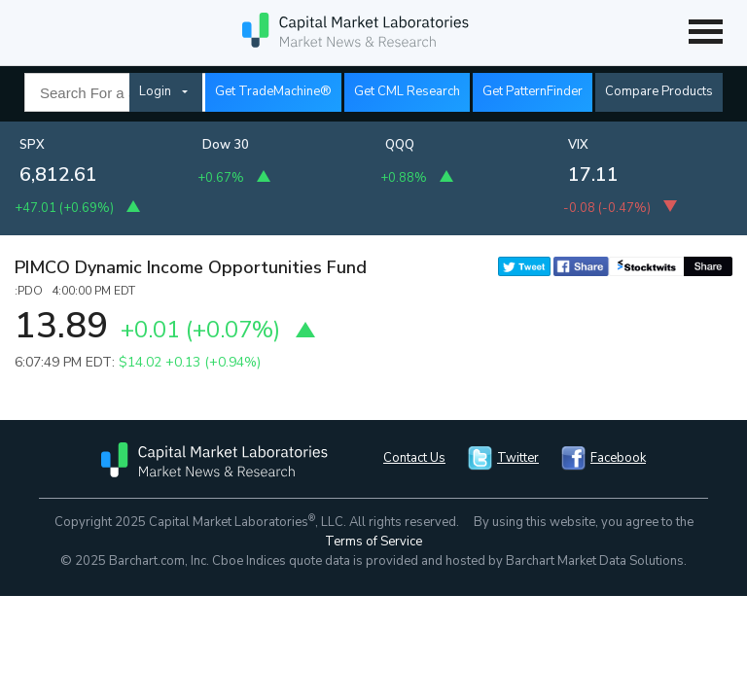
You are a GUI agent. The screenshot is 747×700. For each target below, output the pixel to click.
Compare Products (659, 91)
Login (155, 91)
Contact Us (414, 458)
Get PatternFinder (533, 91)
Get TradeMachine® (273, 91)
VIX (578, 145)
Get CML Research (407, 91)
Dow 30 (226, 145)
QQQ (400, 145)
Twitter (518, 458)
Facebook (618, 458)
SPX (32, 145)
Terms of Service (373, 542)
